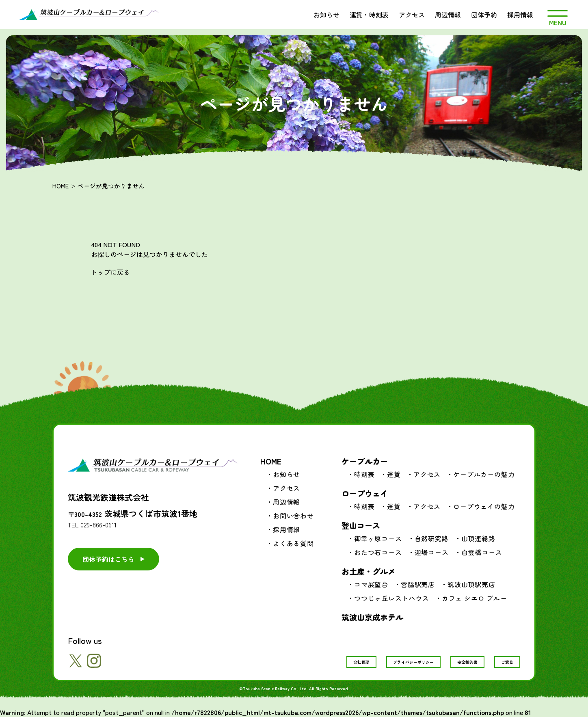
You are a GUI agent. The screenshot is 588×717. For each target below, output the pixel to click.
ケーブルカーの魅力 (484, 474)
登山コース (361, 525)
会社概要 (361, 662)
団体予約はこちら (108, 559)
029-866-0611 (98, 525)
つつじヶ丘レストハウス (392, 598)
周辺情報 (448, 15)
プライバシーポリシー (413, 662)
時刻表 (364, 474)
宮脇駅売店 (418, 584)
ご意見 (507, 662)
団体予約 (484, 15)
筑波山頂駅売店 (471, 584)
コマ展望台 (371, 584)
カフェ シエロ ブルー (475, 598)
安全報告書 (467, 662)
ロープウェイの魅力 (484, 506)
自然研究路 (432, 538)
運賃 (394, 474)
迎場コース (432, 552)
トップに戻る (110, 272)
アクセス (412, 15)
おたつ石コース (378, 552)
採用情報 (520, 15)
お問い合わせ (293, 516)
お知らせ (326, 15)
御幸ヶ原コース (378, 538)
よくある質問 (293, 543)
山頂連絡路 (478, 538)
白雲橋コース (482, 552)
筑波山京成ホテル (372, 617)
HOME (61, 186)
